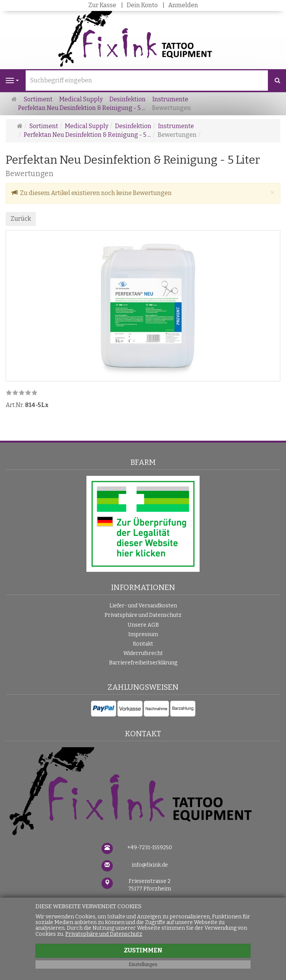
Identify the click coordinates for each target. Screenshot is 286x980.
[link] (22, 393)
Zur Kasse (102, 5)
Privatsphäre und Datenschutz (143, 615)
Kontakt (143, 644)
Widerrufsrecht (143, 653)
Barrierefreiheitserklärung (143, 663)
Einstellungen (143, 965)
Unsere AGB (143, 625)
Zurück (21, 219)
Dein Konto (142, 5)
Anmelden (183, 5)
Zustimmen (143, 950)
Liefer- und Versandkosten (143, 606)
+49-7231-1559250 (150, 848)
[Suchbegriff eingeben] (147, 81)
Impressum (143, 634)
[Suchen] (278, 81)
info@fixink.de (150, 865)
